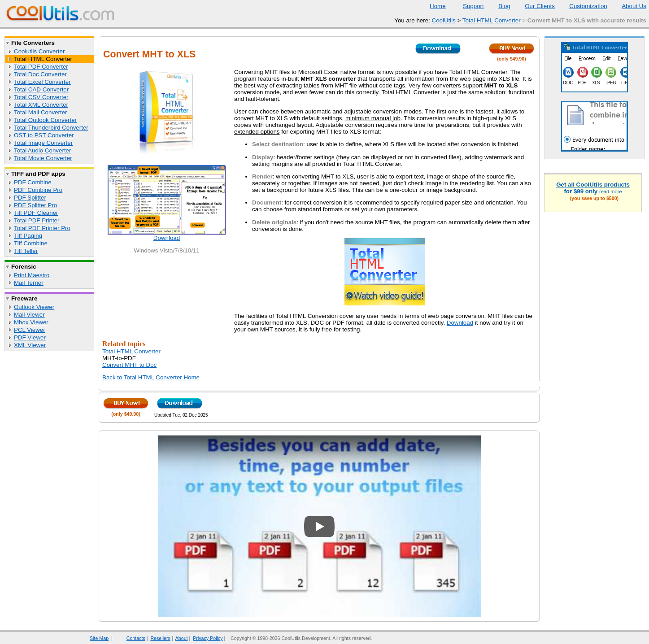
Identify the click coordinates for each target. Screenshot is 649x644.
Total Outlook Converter (45, 120)
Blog (499, 6)
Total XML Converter (41, 105)
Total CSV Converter (41, 97)
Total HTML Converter (492, 20)
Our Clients (534, 6)
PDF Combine (33, 182)
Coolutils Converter (39, 51)
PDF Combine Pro (38, 190)
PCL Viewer (30, 330)
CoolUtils (444, 20)
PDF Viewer (30, 337)
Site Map (99, 638)
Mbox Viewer (31, 322)
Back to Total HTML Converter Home (151, 377)
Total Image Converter (43, 143)
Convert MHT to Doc (129, 365)
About (182, 638)
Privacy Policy (208, 638)
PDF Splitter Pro (35, 205)
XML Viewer (30, 345)
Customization (582, 6)
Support (468, 6)
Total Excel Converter (42, 82)
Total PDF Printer (37, 220)
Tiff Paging (28, 236)
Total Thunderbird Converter (51, 128)
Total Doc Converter (40, 74)
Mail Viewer (29, 315)
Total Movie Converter (43, 158)
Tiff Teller (26, 251)
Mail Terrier (29, 283)
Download (167, 238)
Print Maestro (32, 275)
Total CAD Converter (41, 89)
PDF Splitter (30, 198)
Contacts (130, 638)
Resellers (160, 638)
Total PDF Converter (41, 67)
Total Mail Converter (41, 112)
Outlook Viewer (34, 307)
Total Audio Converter (42, 150)
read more (611, 191)
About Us (628, 6)
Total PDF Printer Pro (42, 228)
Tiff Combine (31, 243)
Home (438, 6)
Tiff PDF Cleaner (36, 213)
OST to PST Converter (44, 135)
